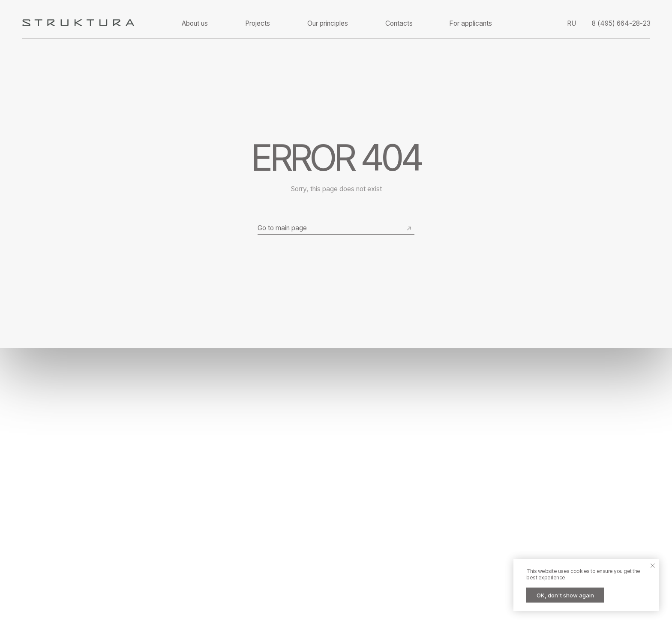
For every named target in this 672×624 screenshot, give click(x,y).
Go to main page (282, 228)
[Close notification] (653, 566)
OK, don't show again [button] (565, 595)
